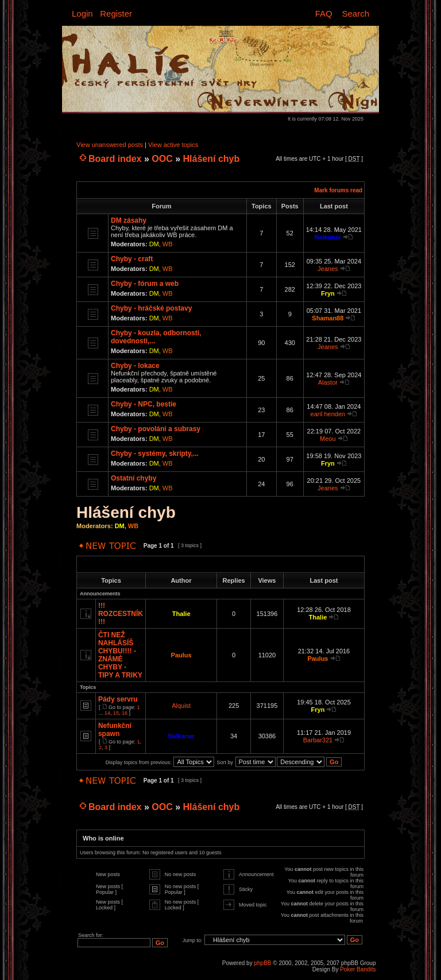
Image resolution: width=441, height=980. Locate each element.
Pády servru (118, 699)
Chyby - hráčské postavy (151, 308)
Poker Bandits (358, 969)
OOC (162, 159)
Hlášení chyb (212, 159)
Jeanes (328, 269)
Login (82, 13)
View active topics (173, 145)
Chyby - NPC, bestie (144, 404)
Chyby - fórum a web (145, 284)
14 (107, 713)
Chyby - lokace (135, 366)
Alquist (181, 706)
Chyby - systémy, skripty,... (155, 454)
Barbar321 (318, 740)
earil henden (328, 414)
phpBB (262, 963)
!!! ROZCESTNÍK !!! (121, 614)
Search (355, 13)
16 (125, 713)
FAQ (324, 13)
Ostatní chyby (134, 478)
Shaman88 (328, 318)
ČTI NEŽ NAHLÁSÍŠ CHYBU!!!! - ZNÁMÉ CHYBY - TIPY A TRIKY (120, 655)
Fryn (328, 293)
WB (168, 244)
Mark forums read (338, 190)
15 (116, 713)
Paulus (181, 655)
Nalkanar (328, 237)
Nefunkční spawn (115, 730)
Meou (328, 439)
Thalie (181, 614)
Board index (115, 159)
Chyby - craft (132, 259)
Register (116, 13)
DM (154, 244)
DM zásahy (129, 220)
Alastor (328, 382)
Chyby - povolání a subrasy (156, 429)
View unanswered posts (110, 145)
